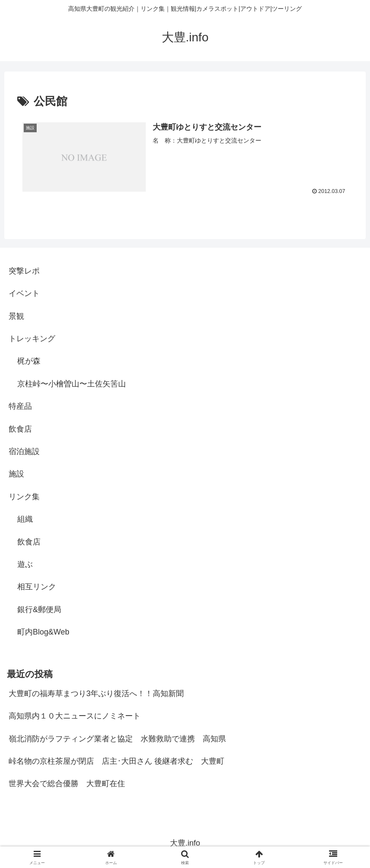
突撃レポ (24, 271)
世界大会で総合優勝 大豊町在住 (67, 784)
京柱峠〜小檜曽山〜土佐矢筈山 (72, 384)
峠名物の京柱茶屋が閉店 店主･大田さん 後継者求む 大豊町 (116, 761)
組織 (25, 519)
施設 (16, 474)
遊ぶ (25, 564)
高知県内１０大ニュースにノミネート (75, 716)
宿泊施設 (24, 451)
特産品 (20, 406)
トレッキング (32, 339)
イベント (24, 293)
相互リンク (37, 587)
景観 (16, 316)
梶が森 (29, 361)
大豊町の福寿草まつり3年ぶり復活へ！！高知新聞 (96, 694)
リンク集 (24, 497)
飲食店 (20, 429)
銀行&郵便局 (39, 610)
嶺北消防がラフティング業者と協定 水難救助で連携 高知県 (117, 739)
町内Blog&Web (43, 632)
